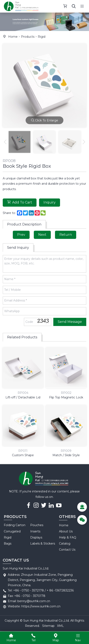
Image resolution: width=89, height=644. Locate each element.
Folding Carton (15, 525)
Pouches (37, 525)
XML (60, 626)
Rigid (42, 37)
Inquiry (50, 202)
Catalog (65, 544)
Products (28, 37)
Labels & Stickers (43, 544)
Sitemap (48, 626)
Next (42, 235)
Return (66, 235)
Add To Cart (20, 202)
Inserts (35, 531)
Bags (8, 544)
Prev (21, 235)
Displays (36, 537)
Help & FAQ (68, 537)
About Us (66, 531)
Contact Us (67, 550)
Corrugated (12, 531)
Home (13, 37)
